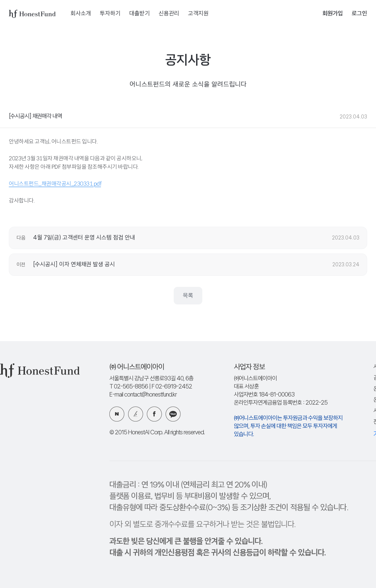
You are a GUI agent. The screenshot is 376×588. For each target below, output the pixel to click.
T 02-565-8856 (129, 387)
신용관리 (169, 14)
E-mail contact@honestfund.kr (143, 395)
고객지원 (198, 14)
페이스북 (154, 414)
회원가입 (333, 14)
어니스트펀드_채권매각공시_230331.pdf (55, 184)
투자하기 (110, 14)
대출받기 (140, 14)
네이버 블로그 (117, 414)
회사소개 (81, 14)
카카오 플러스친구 (173, 414)
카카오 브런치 (136, 414)
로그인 (359, 14)
